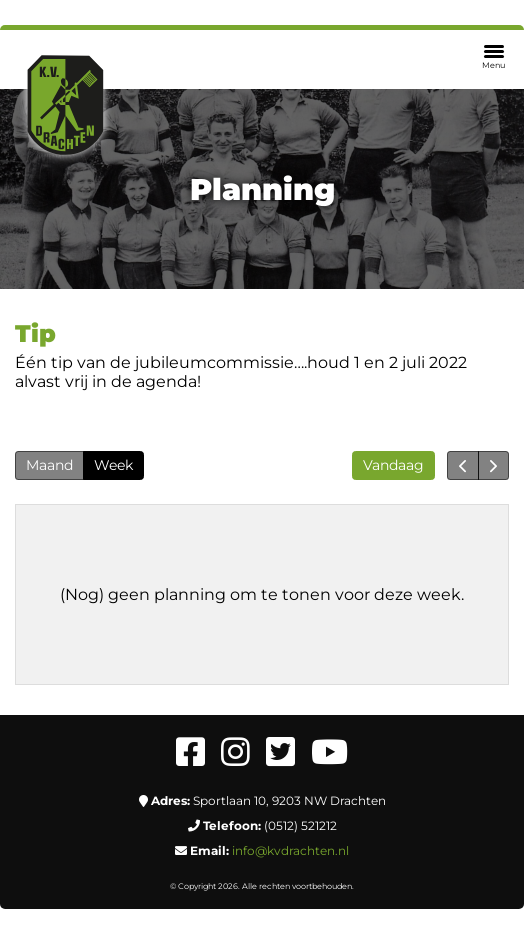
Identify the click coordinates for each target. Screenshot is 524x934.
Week (113, 465)
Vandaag (393, 465)
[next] (493, 465)
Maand (49, 465)
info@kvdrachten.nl (290, 850)
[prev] (462, 465)
